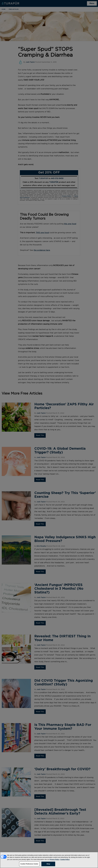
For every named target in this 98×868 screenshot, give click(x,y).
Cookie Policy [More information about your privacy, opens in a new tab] (65, 860)
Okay (48, 865)
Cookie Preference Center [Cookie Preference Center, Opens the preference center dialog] (29, 865)
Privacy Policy (55, 860)
